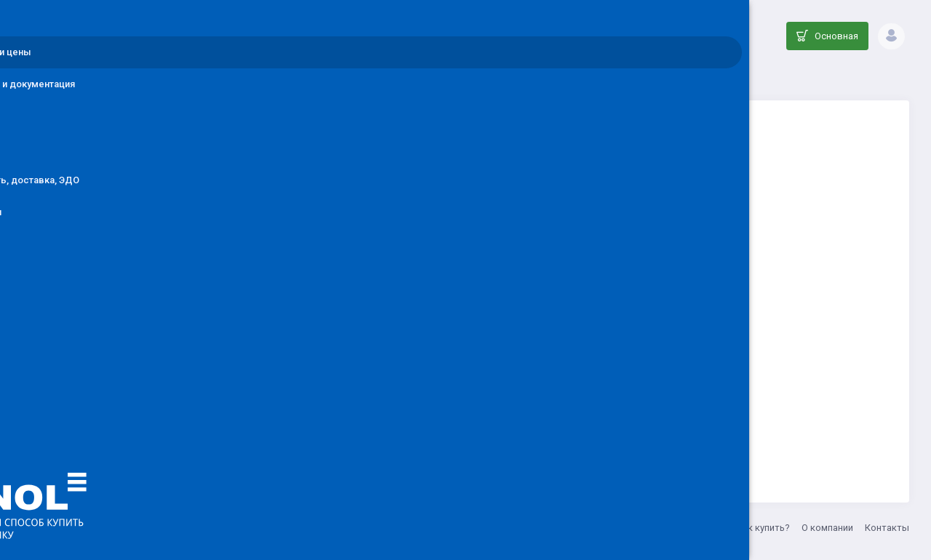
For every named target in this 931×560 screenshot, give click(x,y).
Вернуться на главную (577, 419)
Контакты (887, 528)
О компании (827, 528)
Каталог (445, 77)
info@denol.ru (370, 528)
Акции (711, 528)
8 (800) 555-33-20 (446, 528)
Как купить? (763, 528)
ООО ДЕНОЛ (303, 528)
